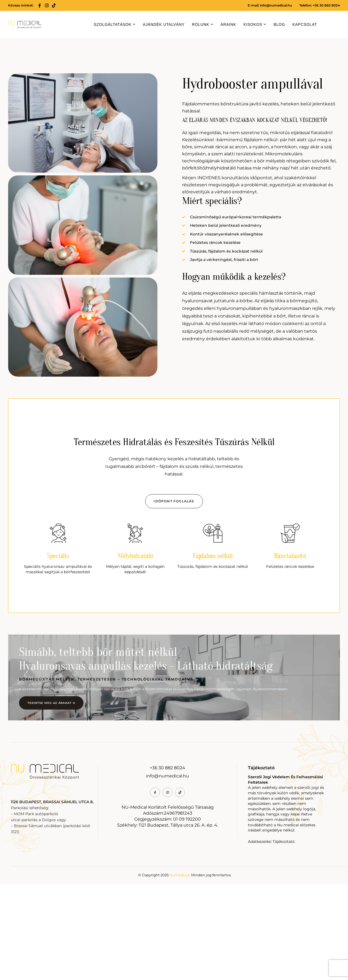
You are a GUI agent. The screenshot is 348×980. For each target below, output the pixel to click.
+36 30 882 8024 (167, 864)
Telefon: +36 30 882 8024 (320, 5)
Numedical (179, 971)
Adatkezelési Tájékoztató (271, 938)
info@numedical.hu (276, 5)
